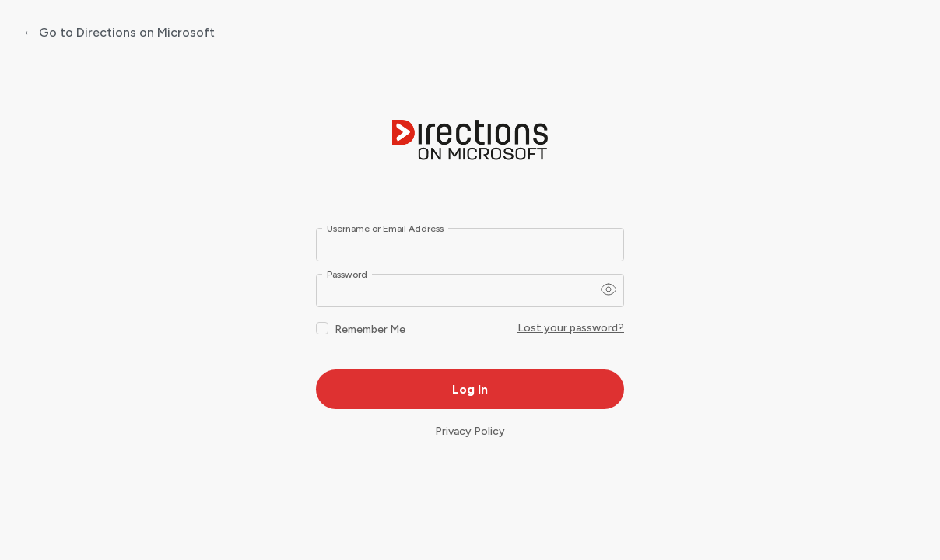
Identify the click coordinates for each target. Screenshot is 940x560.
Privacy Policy (470, 431)
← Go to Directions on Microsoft (119, 32)
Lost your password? (571, 328)
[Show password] (609, 289)
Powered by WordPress (470, 141)
